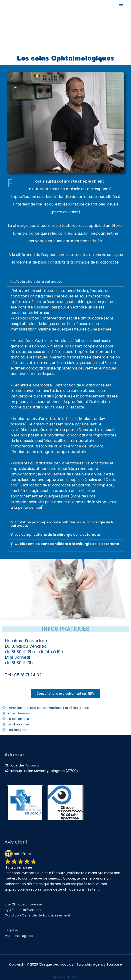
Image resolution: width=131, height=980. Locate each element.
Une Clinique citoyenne (23, 904)
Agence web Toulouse (66, 977)
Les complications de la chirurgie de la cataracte (57, 535)
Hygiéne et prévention (23, 910)
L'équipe (11, 930)
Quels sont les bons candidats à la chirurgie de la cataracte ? (65, 546)
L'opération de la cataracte (39, 282)
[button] (65, 282)
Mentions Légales (19, 936)
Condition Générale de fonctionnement (37, 915)
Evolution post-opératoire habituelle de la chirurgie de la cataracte (62, 524)
